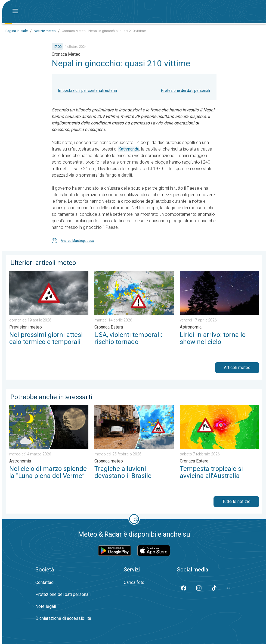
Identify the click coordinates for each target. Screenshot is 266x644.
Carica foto (134, 582)
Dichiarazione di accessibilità (63, 618)
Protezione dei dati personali (185, 90)
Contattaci (45, 582)
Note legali (46, 606)
